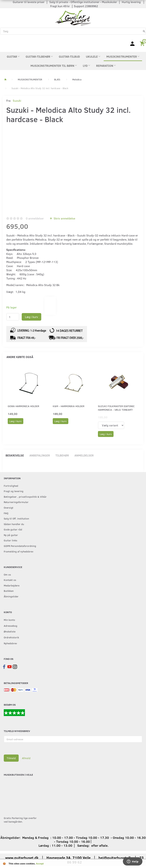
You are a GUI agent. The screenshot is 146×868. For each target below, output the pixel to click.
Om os (7, 574)
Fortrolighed (11, 486)
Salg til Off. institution (16, 518)
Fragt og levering (14, 491)
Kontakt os (10, 580)
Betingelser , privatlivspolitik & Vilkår (25, 497)
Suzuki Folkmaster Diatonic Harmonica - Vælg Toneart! (116, 408)
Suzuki (17, 101)
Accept (40, 864)
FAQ (6, 513)
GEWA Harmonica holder (23, 406)
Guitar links (10, 540)
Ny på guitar (11, 535)
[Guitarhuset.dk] (73, 17)
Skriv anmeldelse (64, 218)
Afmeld (26, 758)
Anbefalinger (40, 455)
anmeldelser (35, 218)
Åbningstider (11, 596)
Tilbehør (62, 455)
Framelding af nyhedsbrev (19, 551)
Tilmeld (11, 758)
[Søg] (144, 31)
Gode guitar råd (13, 529)
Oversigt (9, 507)
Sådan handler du (14, 524)
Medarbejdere (12, 585)
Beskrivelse (15, 455)
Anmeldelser (84, 455)
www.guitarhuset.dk (22, 858)
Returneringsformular (16, 502)
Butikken (9, 591)
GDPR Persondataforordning (20, 546)
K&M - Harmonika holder (69, 406)
